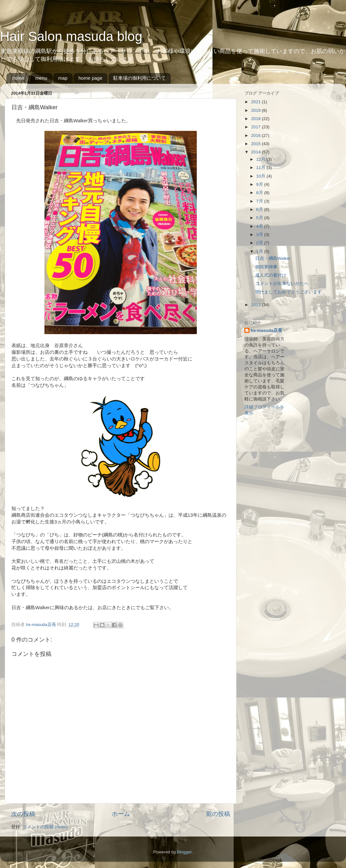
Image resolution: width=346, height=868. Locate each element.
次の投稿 (23, 814)
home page (90, 78)
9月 (260, 184)
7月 (260, 201)
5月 (260, 218)
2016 (256, 135)
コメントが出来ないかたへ (282, 283)
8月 (260, 193)
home (18, 78)
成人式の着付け (271, 275)
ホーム (121, 814)
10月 (261, 176)
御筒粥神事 (266, 267)
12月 (261, 159)
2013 (256, 305)
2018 (256, 119)
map (63, 78)
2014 (256, 152)
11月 (261, 168)
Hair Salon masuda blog (71, 36)
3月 (260, 235)
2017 (256, 127)
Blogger (184, 852)
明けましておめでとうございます (289, 292)
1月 (260, 251)
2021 (256, 102)
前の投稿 (218, 814)
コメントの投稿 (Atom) (45, 827)
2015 (256, 144)
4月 (260, 226)
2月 (260, 243)
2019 (256, 110)
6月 (260, 209)
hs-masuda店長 (266, 330)
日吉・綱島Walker (273, 258)
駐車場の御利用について (140, 78)
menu (41, 78)
